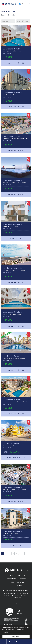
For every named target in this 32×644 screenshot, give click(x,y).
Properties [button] (11, 579)
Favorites (18, 585)
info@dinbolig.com (23, 590)
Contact (21, 582)
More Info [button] (6, 632)
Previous (3, 36)
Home (12, 576)
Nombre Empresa (9, 4)
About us (21, 576)
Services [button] (23, 579)
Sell (12, 582)
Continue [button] (16, 637)
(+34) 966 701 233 (9, 590)
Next (29, 36)
